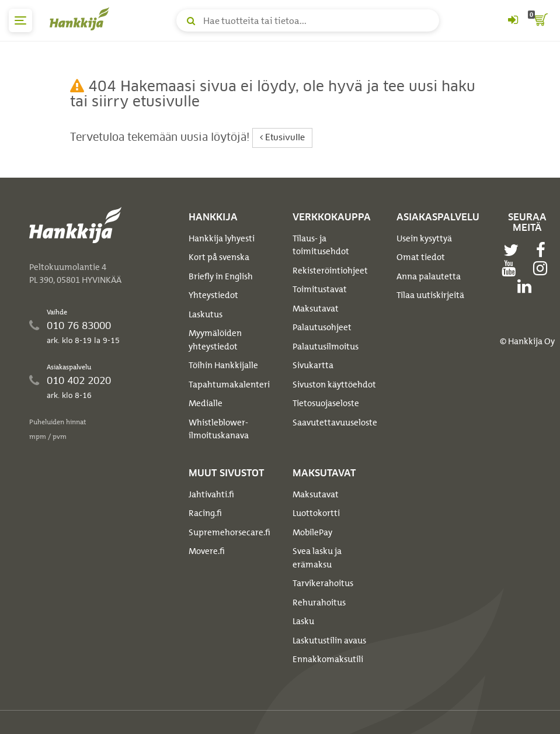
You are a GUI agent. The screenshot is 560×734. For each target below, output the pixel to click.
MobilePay (312, 532)
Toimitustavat (320, 289)
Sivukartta (313, 365)
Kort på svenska (219, 257)
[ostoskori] (540, 20)
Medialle (206, 403)
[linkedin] (527, 286)
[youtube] (512, 268)
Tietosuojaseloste (326, 403)
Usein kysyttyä (424, 238)
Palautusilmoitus (326, 347)
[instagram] (543, 268)
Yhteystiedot (213, 295)
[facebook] (544, 250)
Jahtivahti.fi (211, 494)
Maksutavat (316, 309)
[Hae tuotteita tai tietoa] (308, 20)
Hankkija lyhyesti (222, 238)
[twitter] (514, 250)
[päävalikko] (20, 20)
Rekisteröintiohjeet (330, 271)
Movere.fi (207, 551)
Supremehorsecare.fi (229, 532)
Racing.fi (205, 513)
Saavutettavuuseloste (335, 423)
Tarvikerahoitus (323, 583)
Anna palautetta (429, 276)
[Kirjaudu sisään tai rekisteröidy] (513, 20)
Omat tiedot (421, 257)
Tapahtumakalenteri (229, 385)
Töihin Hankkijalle (223, 365)
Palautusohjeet (322, 327)
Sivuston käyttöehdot (334, 385)
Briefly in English (221, 276)
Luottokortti (316, 513)
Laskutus (206, 314)
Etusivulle (282, 138)
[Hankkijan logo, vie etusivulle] (82, 19)
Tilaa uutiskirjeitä (430, 295)
